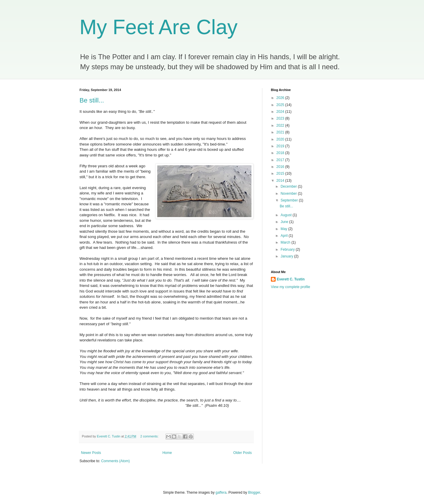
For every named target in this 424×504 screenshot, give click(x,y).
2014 (281, 181)
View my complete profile (290, 287)
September (290, 200)
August (287, 215)
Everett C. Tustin (291, 279)
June (285, 222)
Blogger (254, 493)
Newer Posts (91, 453)
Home (167, 453)
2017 (281, 160)
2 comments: (150, 436)
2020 (281, 139)
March (286, 242)
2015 (281, 173)
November (289, 194)
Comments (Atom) (115, 461)
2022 (281, 125)
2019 (281, 146)
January (287, 256)
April (285, 236)
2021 (281, 132)
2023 (281, 118)
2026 (281, 98)
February (288, 249)
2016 (281, 167)
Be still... (92, 100)
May (284, 229)
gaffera (221, 493)
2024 (281, 112)
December (289, 186)
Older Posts (242, 453)
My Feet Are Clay (159, 27)
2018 (281, 153)
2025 (281, 105)
